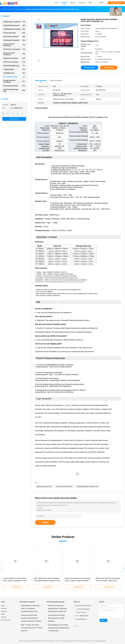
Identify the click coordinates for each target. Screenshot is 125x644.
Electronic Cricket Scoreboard (14, 54)
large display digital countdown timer (87, 487)
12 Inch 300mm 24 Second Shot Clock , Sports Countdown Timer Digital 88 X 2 (15, 581)
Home (3, 606)
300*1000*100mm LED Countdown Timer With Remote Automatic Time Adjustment (47, 581)
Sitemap (4, 617)
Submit (45, 522)
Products (4, 609)
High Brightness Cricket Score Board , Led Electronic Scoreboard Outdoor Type (31, 609)
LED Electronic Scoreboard (14, 22)
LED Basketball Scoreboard (14, 29)
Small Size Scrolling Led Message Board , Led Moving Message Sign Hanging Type (57, 609)
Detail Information (41, 81)
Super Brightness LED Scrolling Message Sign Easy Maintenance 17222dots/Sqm (59, 628)
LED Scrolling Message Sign (14, 90)
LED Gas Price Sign (14, 33)
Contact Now (14, 119)
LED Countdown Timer (14, 77)
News (3, 614)
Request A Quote (116, 3)
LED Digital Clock (14, 73)
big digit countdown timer (44, 487)
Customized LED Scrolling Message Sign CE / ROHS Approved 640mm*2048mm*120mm (57, 618)
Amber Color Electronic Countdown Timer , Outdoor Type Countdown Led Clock (78, 581)
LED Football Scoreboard (14, 25)
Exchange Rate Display (14, 86)
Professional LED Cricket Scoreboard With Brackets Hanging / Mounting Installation (31, 618)
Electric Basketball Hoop (14, 66)
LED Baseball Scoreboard (14, 40)
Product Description (56, 81)
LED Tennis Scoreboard (14, 62)
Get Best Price (90, 68)
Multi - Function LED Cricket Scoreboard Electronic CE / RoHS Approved (32, 628)
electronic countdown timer (64, 487)
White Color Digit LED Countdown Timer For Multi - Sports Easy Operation (108, 581)
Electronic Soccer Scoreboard (14, 45)
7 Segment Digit (14, 69)
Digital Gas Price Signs (14, 58)
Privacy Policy (5, 620)
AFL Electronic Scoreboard (14, 49)
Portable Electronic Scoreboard (14, 81)
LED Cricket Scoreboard (14, 37)
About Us (4, 611)
